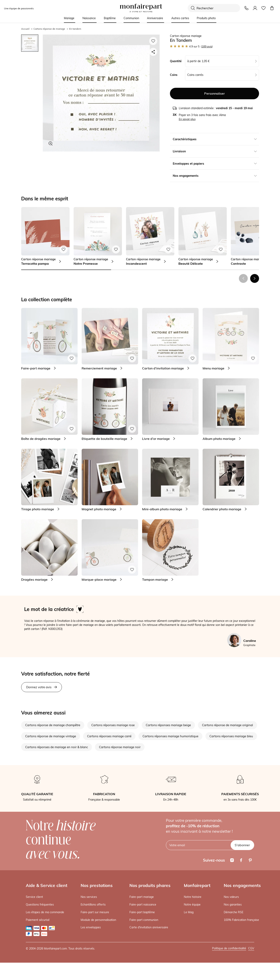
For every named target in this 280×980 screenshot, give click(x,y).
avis (207, 46)
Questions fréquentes (40, 905)
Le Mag (189, 912)
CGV (251, 948)
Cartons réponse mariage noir (120, 747)
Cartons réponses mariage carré (109, 736)
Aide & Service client (47, 885)
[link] (45, 236)
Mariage (69, 18)
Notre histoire (193, 897)
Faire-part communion (144, 920)
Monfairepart (197, 885)
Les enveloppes (91, 927)
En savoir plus (187, 119)
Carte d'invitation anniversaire (149, 927)
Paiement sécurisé (38, 920)
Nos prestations (97, 885)
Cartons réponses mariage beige (168, 725)
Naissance (89, 18)
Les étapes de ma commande (45, 912)
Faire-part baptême (142, 912)
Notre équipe (192, 905)
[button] (255, 278)
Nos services (89, 897)
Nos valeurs (231, 897)
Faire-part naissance (143, 905)
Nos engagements (242, 885)
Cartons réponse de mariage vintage (51, 736)
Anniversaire (155, 18)
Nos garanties (233, 905)
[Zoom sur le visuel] (51, 143)
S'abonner (242, 845)
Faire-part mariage (142, 897)
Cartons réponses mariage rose (113, 725)
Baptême (110, 18)
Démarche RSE (234, 912)
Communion (131, 18)
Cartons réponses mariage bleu (231, 736)
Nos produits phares (150, 885)
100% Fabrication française (241, 920)
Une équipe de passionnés (19, 8)
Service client (34, 897)
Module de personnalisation (98, 920)
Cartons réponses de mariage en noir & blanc (57, 747)
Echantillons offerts (93, 905)
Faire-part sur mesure (95, 912)
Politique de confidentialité (229, 948)
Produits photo (206, 18)
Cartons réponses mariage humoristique (170, 736)
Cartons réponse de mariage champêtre (53, 725)
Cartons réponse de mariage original (227, 725)
